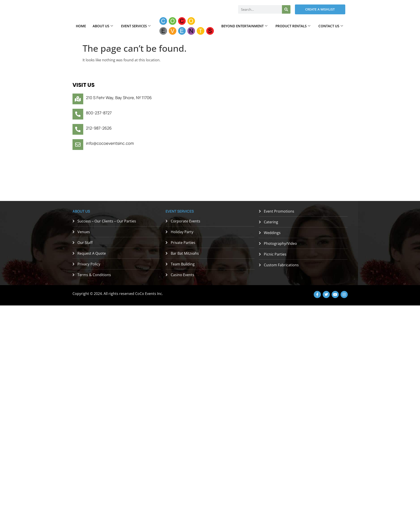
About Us (103, 26)
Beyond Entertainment (244, 26)
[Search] (286, 9)
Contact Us (331, 26)
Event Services (136, 26)
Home (81, 26)
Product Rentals (293, 26)
